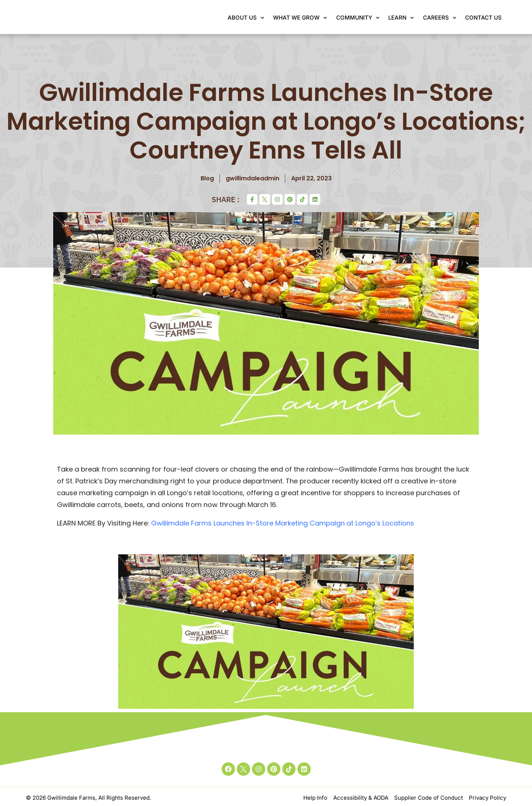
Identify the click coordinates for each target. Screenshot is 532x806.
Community (358, 18)
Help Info (315, 798)
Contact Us (483, 18)
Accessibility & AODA (361, 798)
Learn (401, 18)
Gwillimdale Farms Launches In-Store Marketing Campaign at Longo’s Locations (283, 523)
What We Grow (300, 18)
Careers (440, 18)
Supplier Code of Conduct (429, 798)
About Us (246, 18)
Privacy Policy (487, 798)
